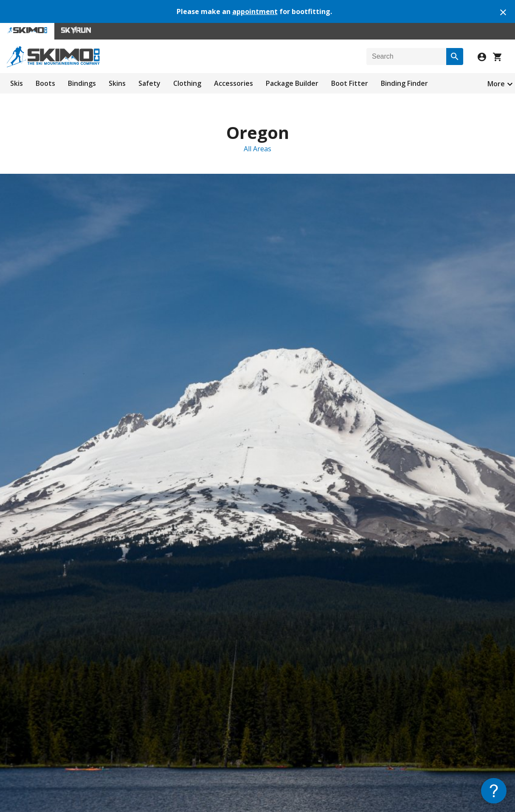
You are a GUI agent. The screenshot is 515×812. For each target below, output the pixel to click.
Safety (149, 83)
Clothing (187, 83)
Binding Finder (404, 83)
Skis (17, 83)
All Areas (257, 149)
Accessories (234, 83)
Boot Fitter (350, 83)
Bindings (82, 83)
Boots (45, 83)
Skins (117, 83)
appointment (255, 11)
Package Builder (292, 83)
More (496, 84)
